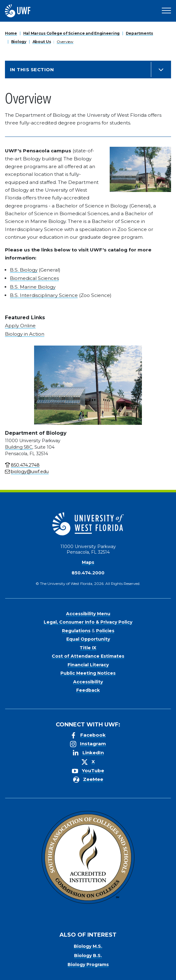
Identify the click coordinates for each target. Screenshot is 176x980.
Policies (105, 631)
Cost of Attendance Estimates (88, 656)
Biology (19, 42)
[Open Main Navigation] (166, 11)
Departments (139, 33)
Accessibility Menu (88, 614)
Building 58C (19, 447)
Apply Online (20, 326)
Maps (88, 562)
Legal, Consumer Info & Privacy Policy (88, 622)
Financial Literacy (88, 665)
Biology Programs (88, 965)
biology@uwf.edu (30, 472)
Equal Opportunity (88, 639)
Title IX (88, 648)
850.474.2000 (88, 573)
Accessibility (88, 682)
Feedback (88, 690)
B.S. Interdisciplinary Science (44, 295)
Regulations (76, 631)
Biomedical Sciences (34, 278)
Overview (65, 42)
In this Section (32, 70)
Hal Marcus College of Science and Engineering (71, 33)
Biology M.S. (88, 946)
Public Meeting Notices (88, 673)
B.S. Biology (24, 270)
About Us (42, 42)
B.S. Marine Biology (33, 287)
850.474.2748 (25, 465)
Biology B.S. (88, 956)
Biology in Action (25, 334)
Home (11, 33)
